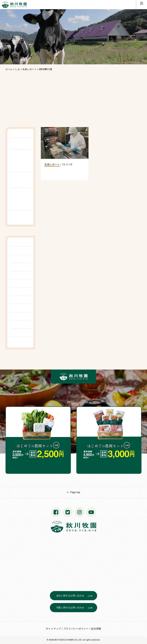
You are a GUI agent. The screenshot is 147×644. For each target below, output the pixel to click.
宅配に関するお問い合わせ (70, 608)
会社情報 (96, 629)
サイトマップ (53, 629)
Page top (75, 492)
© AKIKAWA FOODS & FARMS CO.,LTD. (64, 640)
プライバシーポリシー (76, 629)
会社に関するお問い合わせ (70, 596)
